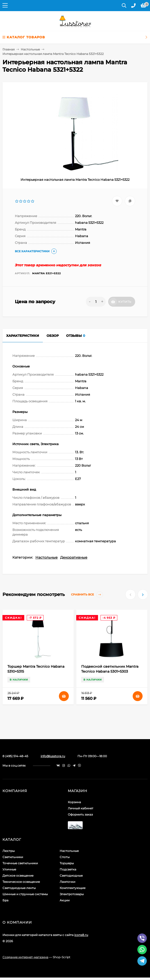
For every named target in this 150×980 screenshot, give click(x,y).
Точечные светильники (20, 863)
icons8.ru (81, 935)
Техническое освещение (21, 882)
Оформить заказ (80, 814)
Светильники (13, 857)
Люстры (9, 851)
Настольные (30, 49)
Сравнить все (87, 595)
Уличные (9, 869)
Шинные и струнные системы (25, 894)
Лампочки (67, 882)
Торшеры (67, 863)
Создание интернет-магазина (25, 957)
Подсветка (68, 869)
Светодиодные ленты (19, 888)
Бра (5, 900)
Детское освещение (18, 876)
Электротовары (72, 894)
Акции (65, 900)
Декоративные (74, 557)
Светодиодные (71, 876)
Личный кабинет (81, 808)
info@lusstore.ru (53, 756)
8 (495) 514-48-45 (15, 756)
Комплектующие (73, 888)
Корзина (74, 802)
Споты (65, 857)
